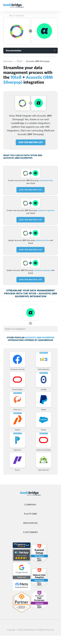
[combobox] (30, 329)
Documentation (14, 50)
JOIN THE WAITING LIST (31, 142)
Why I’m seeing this (17, 16)
